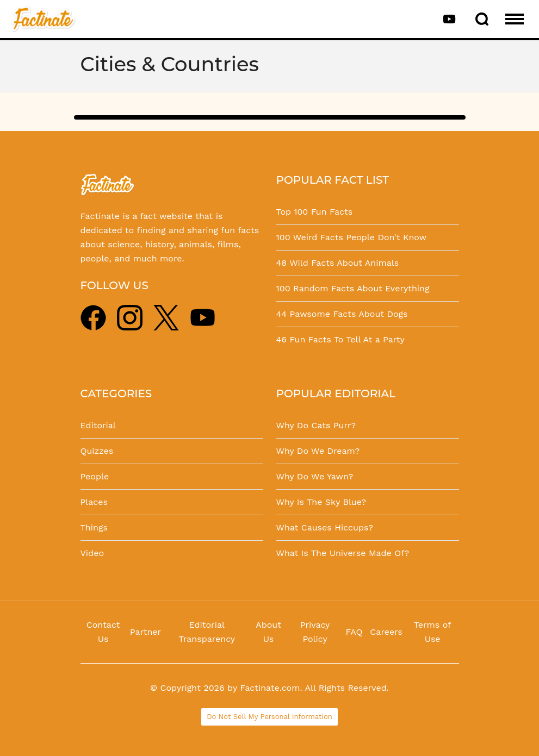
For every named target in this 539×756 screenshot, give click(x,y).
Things (94, 527)
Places (94, 502)
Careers (386, 632)
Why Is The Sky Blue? (321, 502)
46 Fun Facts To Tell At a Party (340, 339)
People (95, 476)
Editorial (98, 425)
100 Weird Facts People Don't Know (352, 237)
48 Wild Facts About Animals (338, 263)
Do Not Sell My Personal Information (269, 717)
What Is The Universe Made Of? (343, 553)
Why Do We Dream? (318, 451)
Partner (145, 632)
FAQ (354, 632)
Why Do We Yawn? (315, 476)
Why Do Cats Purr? (316, 425)
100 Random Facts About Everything (353, 288)
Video (92, 553)
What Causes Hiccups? (325, 527)
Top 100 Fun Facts (315, 212)
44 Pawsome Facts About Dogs (342, 314)
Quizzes (97, 451)
